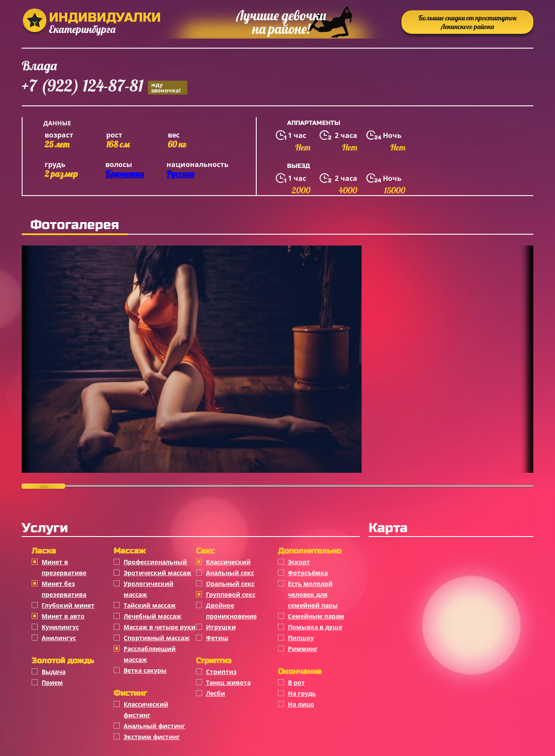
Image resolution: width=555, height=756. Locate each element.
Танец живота (228, 682)
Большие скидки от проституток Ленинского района (468, 22)
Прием (52, 682)
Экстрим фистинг (152, 737)
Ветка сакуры (145, 670)
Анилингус (59, 638)
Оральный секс (230, 584)
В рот (296, 682)
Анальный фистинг (154, 726)
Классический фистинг (146, 710)
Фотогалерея (75, 225)
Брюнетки (125, 174)
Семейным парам (316, 616)
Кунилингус (60, 627)
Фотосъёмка (308, 573)
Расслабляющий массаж (150, 654)
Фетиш (217, 638)
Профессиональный (155, 562)
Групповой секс (231, 594)
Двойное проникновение (231, 611)
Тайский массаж (150, 605)
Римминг (303, 649)
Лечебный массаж (152, 616)
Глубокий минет (68, 605)
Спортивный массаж (157, 638)
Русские (180, 174)
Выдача (54, 672)
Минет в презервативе (64, 567)
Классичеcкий (228, 562)
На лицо (301, 704)
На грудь (302, 693)
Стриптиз (221, 672)
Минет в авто (63, 616)
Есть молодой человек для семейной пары (313, 594)
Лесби (215, 693)
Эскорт (299, 562)
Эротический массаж (157, 573)
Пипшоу (301, 638)
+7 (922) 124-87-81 (104, 87)
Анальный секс (230, 573)
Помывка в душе (315, 627)
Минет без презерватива (64, 589)
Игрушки (221, 627)
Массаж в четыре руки (160, 627)
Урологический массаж (149, 589)
